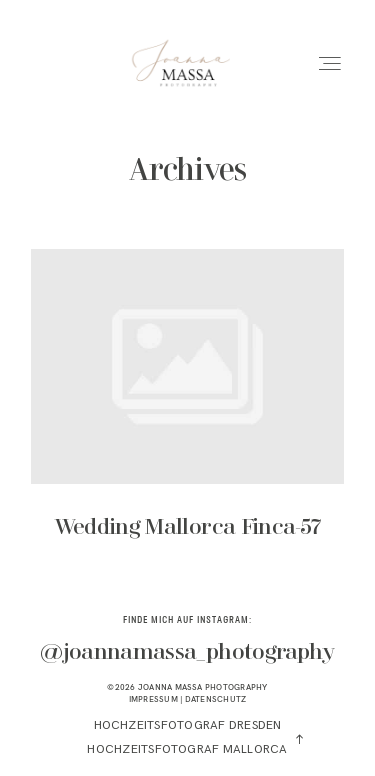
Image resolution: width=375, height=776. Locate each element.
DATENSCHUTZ (216, 699)
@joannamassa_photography (187, 653)
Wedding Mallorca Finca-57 (187, 408)
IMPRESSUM (153, 699)
